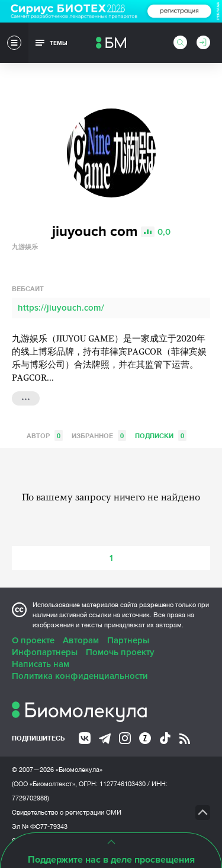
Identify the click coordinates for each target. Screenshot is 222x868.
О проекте (33, 640)
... (26, 397)
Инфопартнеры (45, 652)
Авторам (81, 640)
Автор (45, 435)
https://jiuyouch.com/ (61, 308)
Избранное (99, 435)
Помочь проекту (120, 652)
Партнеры (128, 640)
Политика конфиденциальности (80, 676)
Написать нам (41, 664)
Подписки (161, 435)
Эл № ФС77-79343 (40, 826)
